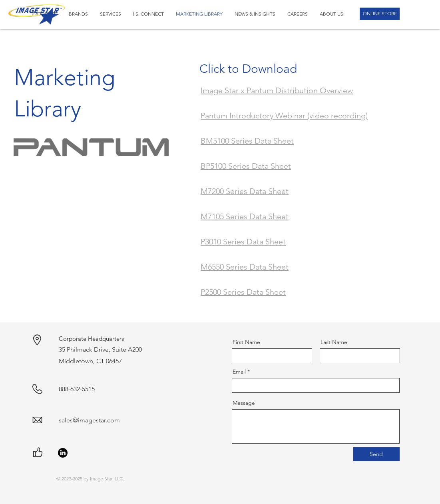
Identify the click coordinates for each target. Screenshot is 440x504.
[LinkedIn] (63, 453)
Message (244, 403)
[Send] (376, 454)
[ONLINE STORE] (380, 14)
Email (239, 372)
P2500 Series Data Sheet (243, 292)
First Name (246, 342)
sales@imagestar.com (89, 420)
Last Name (334, 342)
